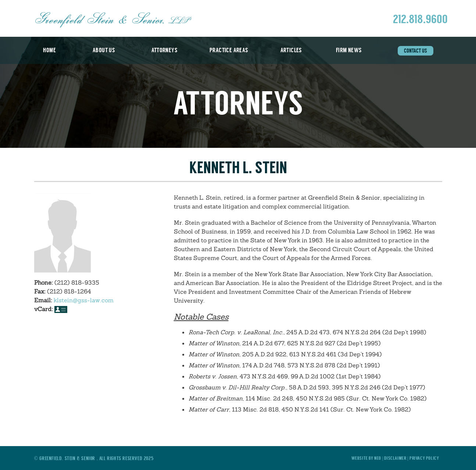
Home (49, 50)
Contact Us (416, 51)
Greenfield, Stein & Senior (68, 458)
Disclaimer (396, 458)
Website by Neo (366, 458)
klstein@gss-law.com (84, 300)
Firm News (349, 50)
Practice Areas (229, 50)
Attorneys (164, 50)
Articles (291, 50)
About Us (104, 50)
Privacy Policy (424, 458)
